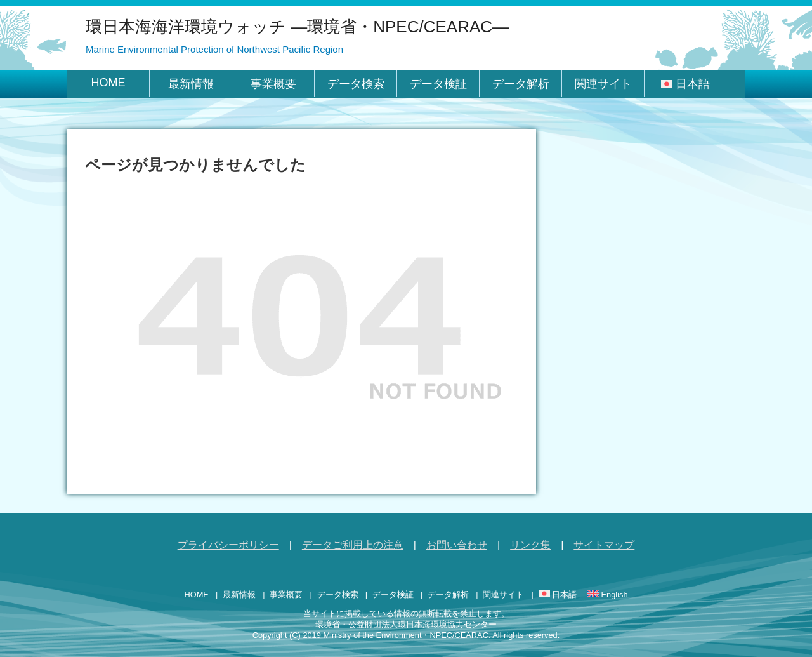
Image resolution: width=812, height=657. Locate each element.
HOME (108, 83)
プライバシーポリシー (228, 545)
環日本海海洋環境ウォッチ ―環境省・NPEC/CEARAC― (297, 27)
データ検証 (438, 84)
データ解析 (521, 84)
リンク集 (530, 545)
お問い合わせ (457, 545)
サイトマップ (604, 545)
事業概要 (273, 84)
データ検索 (356, 84)
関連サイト (603, 84)
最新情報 (191, 84)
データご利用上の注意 (353, 545)
